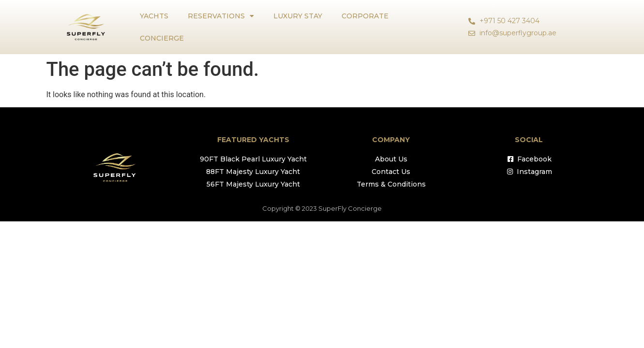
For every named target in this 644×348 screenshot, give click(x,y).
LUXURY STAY (298, 16)
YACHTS (154, 16)
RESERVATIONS (221, 16)
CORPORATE (365, 16)
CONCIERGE (162, 38)
